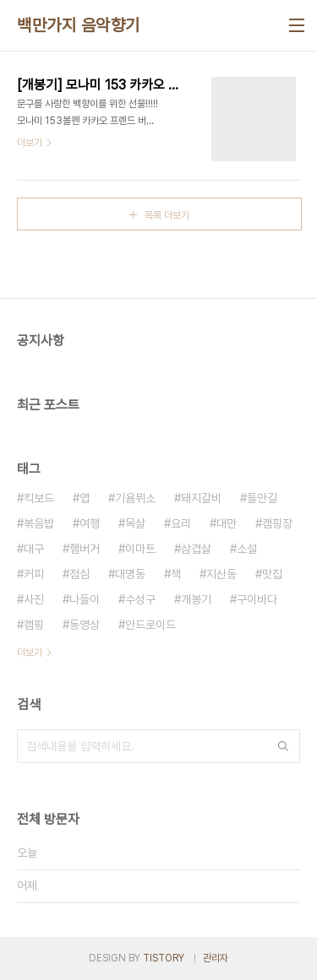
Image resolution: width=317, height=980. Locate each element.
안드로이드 (150, 625)
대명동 (130, 574)
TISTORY (164, 958)
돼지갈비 (201, 498)
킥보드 (39, 498)
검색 (283, 746)
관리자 (216, 958)
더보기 (30, 652)
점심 (79, 574)
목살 (135, 523)
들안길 (262, 498)
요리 (181, 523)
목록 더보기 (167, 215)
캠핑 (34, 625)
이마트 (140, 549)
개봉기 (196, 599)
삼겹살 (196, 549)
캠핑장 (277, 523)
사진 (34, 599)
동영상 (85, 625)
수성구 (140, 599)
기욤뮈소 (135, 498)
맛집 (272, 574)
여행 (90, 523)
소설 (247, 549)
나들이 (85, 599)
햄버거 (85, 549)
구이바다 (257, 599)
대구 (34, 549)
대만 (227, 523)
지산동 (221, 574)
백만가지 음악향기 (79, 25)
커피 (34, 574)
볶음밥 (39, 523)
